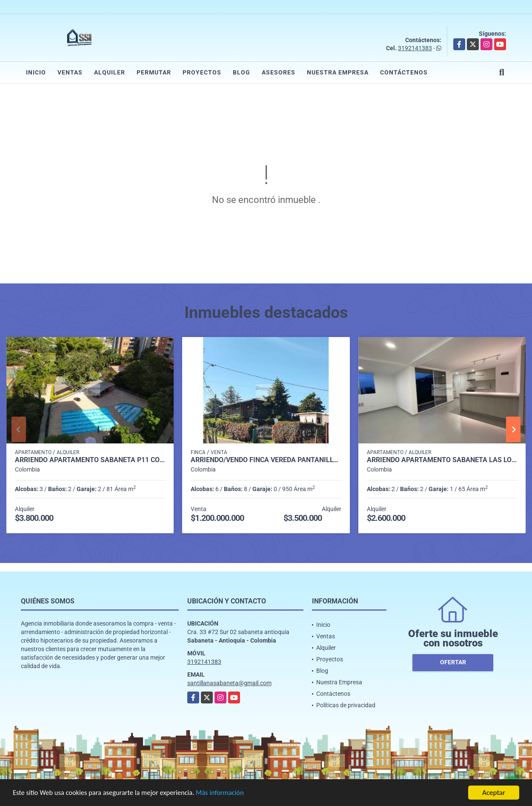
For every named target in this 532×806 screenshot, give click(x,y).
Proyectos (202, 72)
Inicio (36, 72)
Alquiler (110, 72)
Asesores (279, 72)
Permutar (154, 72)
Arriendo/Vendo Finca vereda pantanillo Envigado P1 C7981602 (266, 460)
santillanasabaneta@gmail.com (229, 683)
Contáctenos (404, 72)
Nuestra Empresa (338, 72)
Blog (242, 72)
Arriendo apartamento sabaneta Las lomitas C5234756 (442, 460)
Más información (227, 793)
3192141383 (415, 48)
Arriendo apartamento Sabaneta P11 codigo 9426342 (90, 460)
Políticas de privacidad (346, 705)
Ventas (70, 72)
